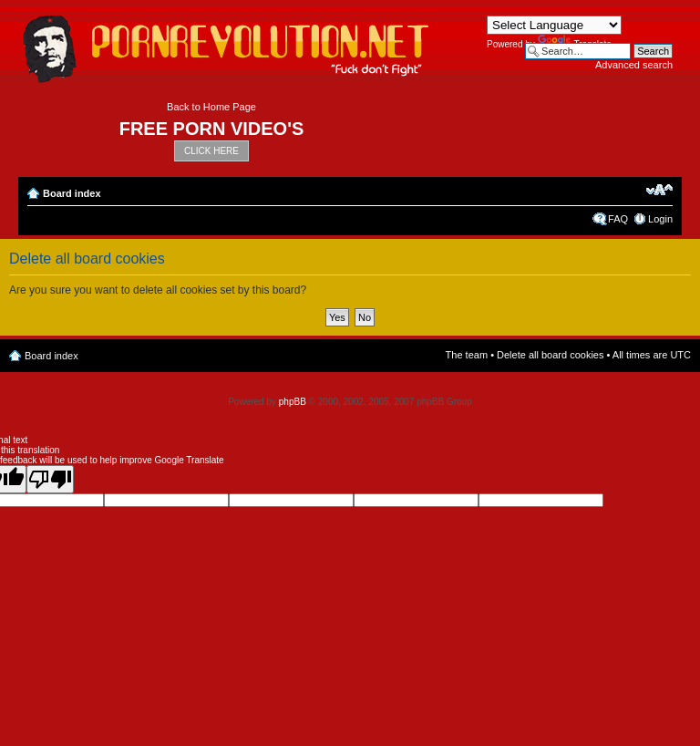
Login (660, 219)
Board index (72, 193)
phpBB (293, 402)
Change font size (659, 190)
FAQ (618, 219)
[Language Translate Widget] (554, 25)
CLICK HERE (211, 151)
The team (467, 355)
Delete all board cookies (550, 355)
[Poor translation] (50, 479)
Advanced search (634, 65)
